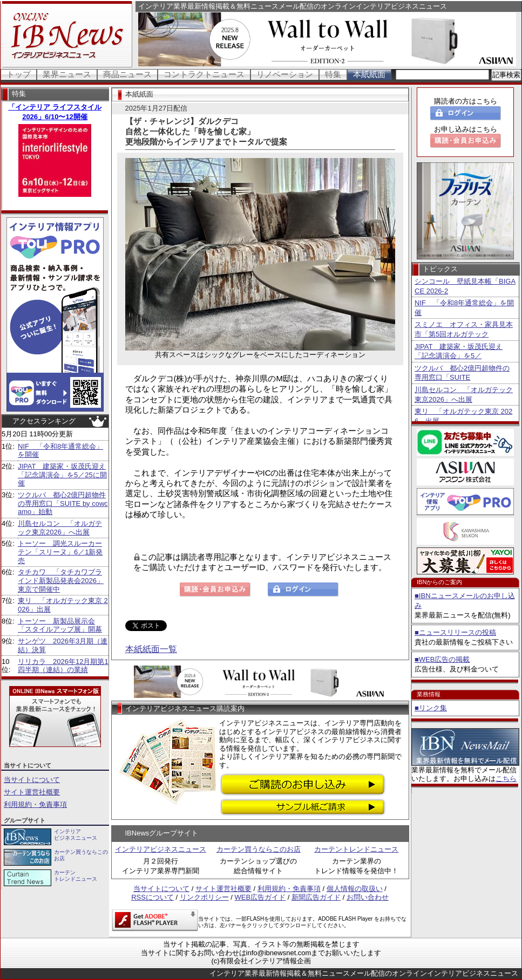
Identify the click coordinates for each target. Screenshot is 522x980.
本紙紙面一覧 (151, 649)
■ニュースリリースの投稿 (455, 632)
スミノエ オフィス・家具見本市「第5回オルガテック (464, 329)
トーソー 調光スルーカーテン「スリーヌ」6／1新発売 (60, 552)
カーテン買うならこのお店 (259, 849)
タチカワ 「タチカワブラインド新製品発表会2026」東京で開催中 (61, 580)
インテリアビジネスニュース (161, 849)
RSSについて (152, 897)
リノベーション (285, 74)
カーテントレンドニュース (356, 849)
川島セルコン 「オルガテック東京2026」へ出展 (60, 528)
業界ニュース (67, 74)
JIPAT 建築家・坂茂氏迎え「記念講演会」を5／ (459, 351)
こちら (506, 779)
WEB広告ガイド (260, 897)
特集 (333, 74)
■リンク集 (431, 708)
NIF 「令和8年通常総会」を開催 (464, 308)
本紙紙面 (369, 74)
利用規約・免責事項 (35, 804)
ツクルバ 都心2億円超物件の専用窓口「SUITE (462, 373)
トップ (19, 74)
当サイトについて (32, 780)
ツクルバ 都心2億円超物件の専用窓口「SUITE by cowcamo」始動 (63, 503)
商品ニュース (127, 74)
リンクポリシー (204, 897)
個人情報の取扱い (355, 889)
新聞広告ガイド (316, 897)
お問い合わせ (368, 897)
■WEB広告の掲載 (442, 659)
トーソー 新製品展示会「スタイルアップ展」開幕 (60, 625)
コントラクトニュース (204, 74)
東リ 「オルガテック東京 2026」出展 (463, 416)
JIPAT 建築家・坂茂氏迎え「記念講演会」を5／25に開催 (62, 475)
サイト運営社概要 (32, 792)
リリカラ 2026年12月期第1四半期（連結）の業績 (63, 666)
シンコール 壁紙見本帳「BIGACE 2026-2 (465, 286)
